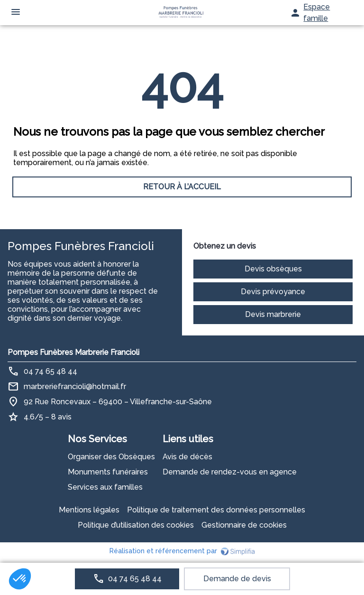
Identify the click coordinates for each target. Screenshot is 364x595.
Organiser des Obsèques (111, 457)
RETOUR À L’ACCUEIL (182, 187)
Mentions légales (89, 510)
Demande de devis (237, 579)
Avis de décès (187, 457)
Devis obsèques (273, 269)
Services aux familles (105, 487)
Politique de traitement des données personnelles (216, 510)
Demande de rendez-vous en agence (230, 472)
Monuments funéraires (108, 472)
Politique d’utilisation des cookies (136, 525)
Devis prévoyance (273, 292)
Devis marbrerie (273, 314)
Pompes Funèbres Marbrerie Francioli (73, 352)
